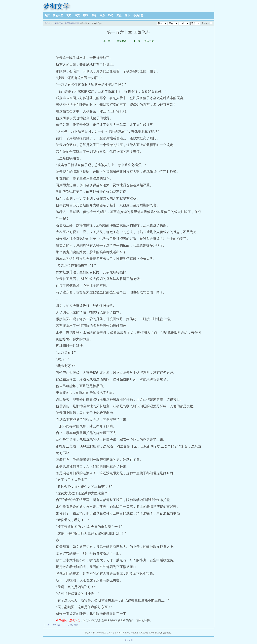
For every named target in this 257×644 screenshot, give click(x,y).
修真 (77, 15)
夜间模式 (206, 23)
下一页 (137, 41)
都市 (86, 15)
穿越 (94, 15)
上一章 (107, 41)
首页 (47, 15)
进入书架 (149, 41)
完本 (127, 15)
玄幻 (69, 15)
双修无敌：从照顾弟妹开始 (67, 23)
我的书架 (58, 15)
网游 (102, 15)
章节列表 (122, 41)
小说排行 (138, 15)
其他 (119, 15)
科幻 (111, 15)
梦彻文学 (56, 6)
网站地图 (129, 640)
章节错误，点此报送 (68, 620)
